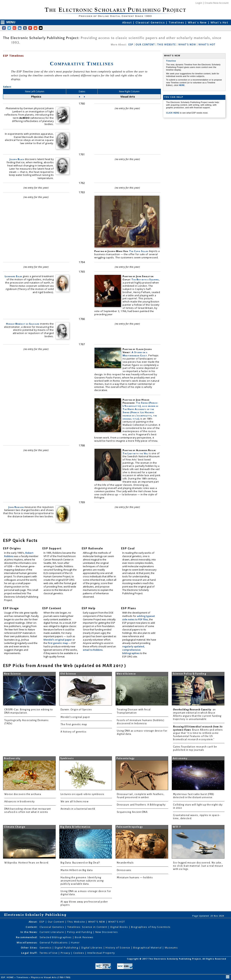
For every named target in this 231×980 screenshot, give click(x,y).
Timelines (177, 22)
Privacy (66, 953)
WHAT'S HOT (207, 45)
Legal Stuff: (29, 953)
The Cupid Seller (139, 251)
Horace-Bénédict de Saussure (23, 324)
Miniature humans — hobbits (135, 878)
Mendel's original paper (58, 640)
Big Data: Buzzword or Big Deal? (80, 863)
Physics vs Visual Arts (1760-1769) (51, 977)
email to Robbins (93, 650)
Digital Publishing (67, 948)
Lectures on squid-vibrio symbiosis (82, 794)
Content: (32, 927)
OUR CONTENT (145, 45)
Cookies (79, 953)
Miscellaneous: (27, 942)
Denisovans (124, 870)
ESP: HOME (8, 977)
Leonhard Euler (13, 276)
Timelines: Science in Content (88, 927)
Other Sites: (29, 948)
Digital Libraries (92, 948)
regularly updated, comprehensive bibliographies (133, 650)
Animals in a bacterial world (78, 809)
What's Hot (219, 22)
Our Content (56, 922)
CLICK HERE (173, 113)
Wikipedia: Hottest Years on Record (26, 863)
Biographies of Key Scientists (151, 927)
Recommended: (27, 937)
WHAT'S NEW (187, 45)
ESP (131, 45)
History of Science (118, 948)
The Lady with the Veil (135, 453)
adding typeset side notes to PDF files (139, 618)
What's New (198, 22)
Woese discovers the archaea (23, 794)
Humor (75, 942)
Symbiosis (67, 758)
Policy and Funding (80, 932)
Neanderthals (125, 863)
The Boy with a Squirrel (145, 279)
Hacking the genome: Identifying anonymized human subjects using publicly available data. (82, 881)
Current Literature (52, 932)
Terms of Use (49, 953)
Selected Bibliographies (56, 937)
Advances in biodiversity (19, 802)
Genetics (46, 948)
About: (33, 922)
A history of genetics (74, 732)
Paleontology (126, 758)
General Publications (54, 942)
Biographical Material (148, 948)
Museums (171, 948)
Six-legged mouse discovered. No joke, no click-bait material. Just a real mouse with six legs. (198, 866)
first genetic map (58, 643)
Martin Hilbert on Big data (77, 870)
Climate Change (15, 827)
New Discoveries (107, 932)
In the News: (29, 932)
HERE (182, 85)
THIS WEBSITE (167, 45)
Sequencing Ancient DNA (132, 812)
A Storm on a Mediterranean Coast (135, 354)
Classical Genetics (151, 22)
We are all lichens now (75, 802)
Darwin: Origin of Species (76, 710)
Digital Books (120, 927)
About (128, 22)
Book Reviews (84, 937)
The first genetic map (74, 724)
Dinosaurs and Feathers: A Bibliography (141, 805)
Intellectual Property (101, 953)
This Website (76, 922)
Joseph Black (17, 159)
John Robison (16, 507)
